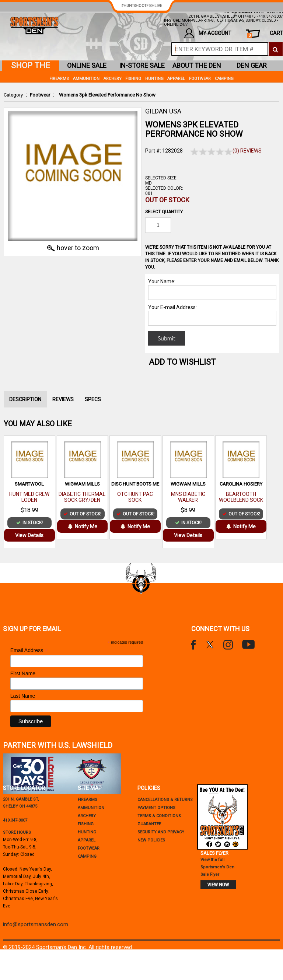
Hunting (154, 79)
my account (208, 33)
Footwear (40, 95)
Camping (224, 79)
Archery (113, 79)
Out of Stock (167, 200)
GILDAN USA (163, 111)
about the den (197, 65)
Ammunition (86, 79)
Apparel (176, 79)
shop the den (31, 66)
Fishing (133, 79)
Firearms (59, 79)
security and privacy (161, 832)
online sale (87, 65)
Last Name (23, 696)
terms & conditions (159, 816)
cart (265, 34)
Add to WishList (182, 362)
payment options (156, 808)
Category (13, 95)
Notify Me (83, 526)
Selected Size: (161, 178)
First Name (23, 673)
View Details (29, 535)
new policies (151, 840)
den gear (252, 65)
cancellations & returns (165, 800)
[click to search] (275, 49)
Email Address (29, 650)
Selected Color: (164, 188)
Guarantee (149, 824)
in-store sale (142, 65)
